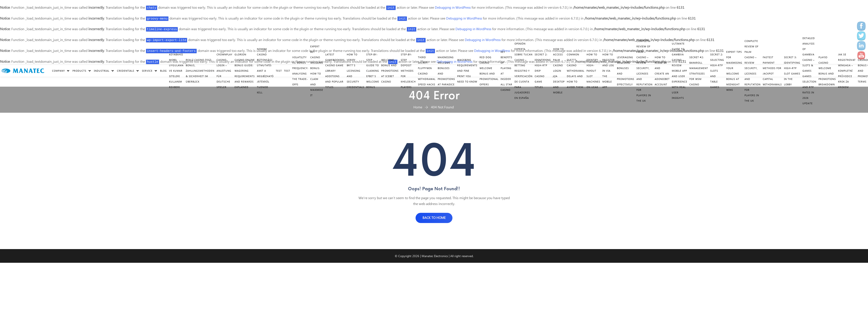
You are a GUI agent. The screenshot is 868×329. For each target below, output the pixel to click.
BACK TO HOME (434, 218)
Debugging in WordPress (454, 7)
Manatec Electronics (435, 257)
